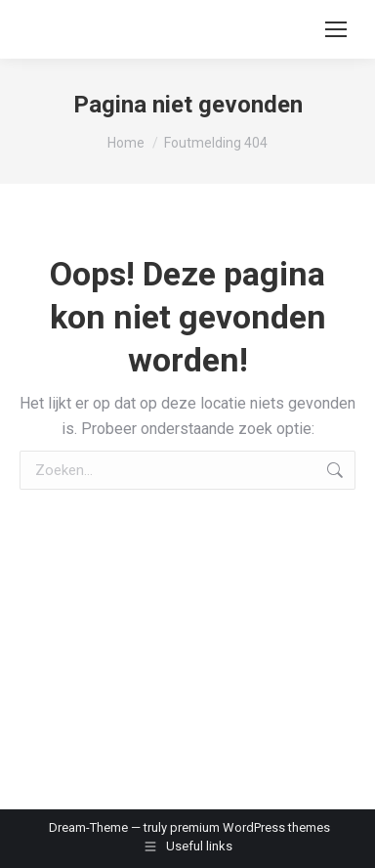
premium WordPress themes (250, 827)
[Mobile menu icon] (336, 29)
